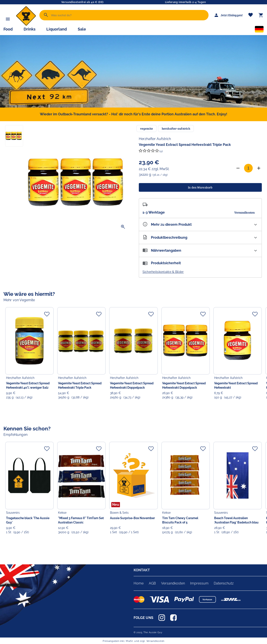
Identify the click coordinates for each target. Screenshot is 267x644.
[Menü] (8, 19)
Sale (82, 29)
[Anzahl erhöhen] (259, 168)
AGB (152, 583)
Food (8, 29)
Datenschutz (224, 583)
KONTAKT (142, 570)
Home (139, 583)
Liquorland (57, 29)
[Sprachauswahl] (259, 30)
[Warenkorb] (261, 15)
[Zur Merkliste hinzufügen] (47, 314)
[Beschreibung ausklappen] (200, 237)
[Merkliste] (251, 15)
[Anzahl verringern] (238, 168)
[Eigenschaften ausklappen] (200, 225)
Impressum (199, 583)
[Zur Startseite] (26, 25)
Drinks (30, 29)
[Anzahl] (248, 168)
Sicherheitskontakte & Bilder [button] (163, 272)
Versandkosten (173, 583)
